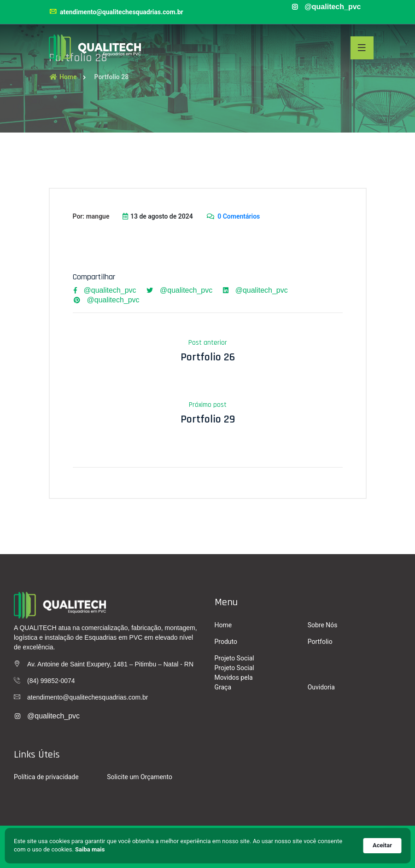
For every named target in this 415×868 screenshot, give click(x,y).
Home (63, 77)
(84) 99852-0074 (51, 681)
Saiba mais (90, 849)
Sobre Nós (323, 625)
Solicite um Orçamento (140, 777)
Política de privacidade (46, 777)
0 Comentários (233, 216)
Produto (226, 642)
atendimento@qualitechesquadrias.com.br (116, 12)
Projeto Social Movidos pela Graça (234, 677)
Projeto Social (234, 658)
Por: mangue (91, 216)
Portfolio (320, 642)
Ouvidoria (321, 687)
